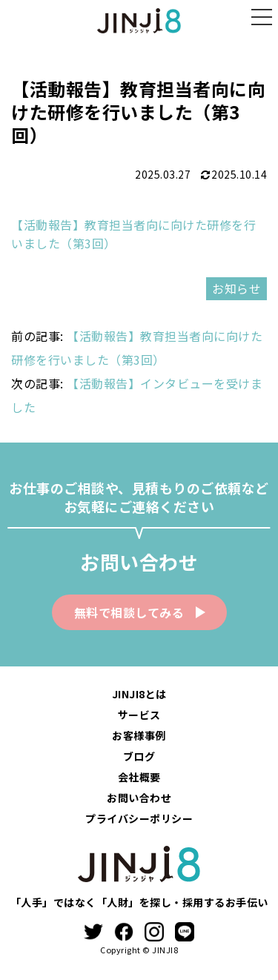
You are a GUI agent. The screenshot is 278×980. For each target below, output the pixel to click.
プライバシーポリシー (139, 818)
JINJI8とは (139, 694)
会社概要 (139, 777)
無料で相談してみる (129, 612)
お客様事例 (139, 735)
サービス (139, 715)
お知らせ (236, 288)
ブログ (139, 756)
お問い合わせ (139, 798)
